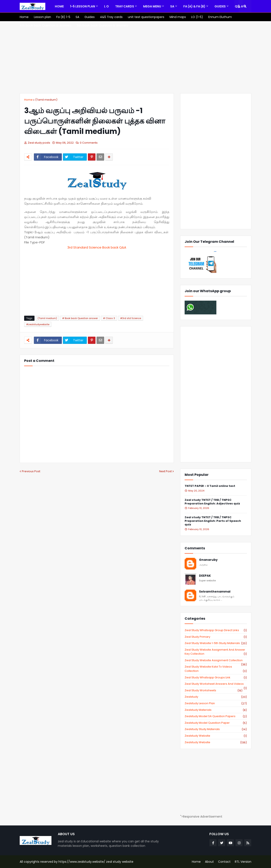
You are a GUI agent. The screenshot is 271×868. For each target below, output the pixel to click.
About (209, 862)
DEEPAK (205, 576)
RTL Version (243, 862)
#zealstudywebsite (38, 324)
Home (28, 100)
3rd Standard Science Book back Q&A (97, 247)
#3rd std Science (131, 318)
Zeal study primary (216, 637)
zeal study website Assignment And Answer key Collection (216, 652)
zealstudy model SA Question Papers (216, 716)
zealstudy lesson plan (216, 703)
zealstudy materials (216, 710)
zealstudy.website (216, 742)
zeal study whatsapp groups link (216, 678)
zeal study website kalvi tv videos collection (216, 669)
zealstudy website (216, 736)
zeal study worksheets (214, 690)
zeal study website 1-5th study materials (216, 643)
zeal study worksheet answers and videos (216, 684)
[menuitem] (59, 6)
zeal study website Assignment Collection (216, 660)
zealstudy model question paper (216, 723)
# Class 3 (109, 318)
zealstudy (216, 697)
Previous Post (31, 471)
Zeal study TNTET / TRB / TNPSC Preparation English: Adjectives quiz (212, 502)
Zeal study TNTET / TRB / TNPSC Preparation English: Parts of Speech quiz (213, 521)
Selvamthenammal (215, 592)
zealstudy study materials (216, 729)
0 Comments (89, 143)
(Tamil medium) (46, 100)
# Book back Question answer (80, 318)
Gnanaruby (208, 560)
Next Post (165, 471)
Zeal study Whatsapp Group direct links (216, 630)
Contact (224, 862)
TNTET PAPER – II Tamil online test (210, 486)
